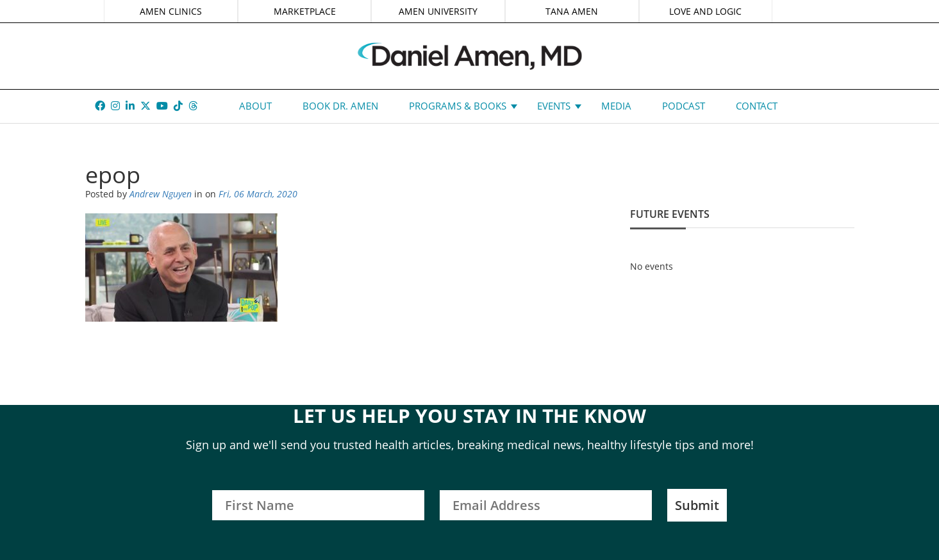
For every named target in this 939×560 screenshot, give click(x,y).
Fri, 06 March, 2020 (258, 194)
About (255, 106)
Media (616, 106)
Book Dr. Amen (340, 106)
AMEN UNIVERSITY (438, 11)
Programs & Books (458, 106)
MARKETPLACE (305, 11)
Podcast (684, 106)
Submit (697, 505)
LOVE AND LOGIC (705, 11)
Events (554, 106)
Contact (757, 106)
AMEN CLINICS (171, 11)
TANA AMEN (572, 11)
